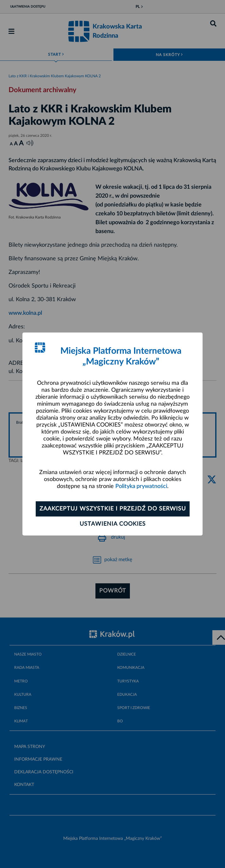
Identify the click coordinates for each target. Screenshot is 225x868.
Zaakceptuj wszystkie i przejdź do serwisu (113, 509)
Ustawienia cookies (113, 524)
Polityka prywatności (141, 486)
